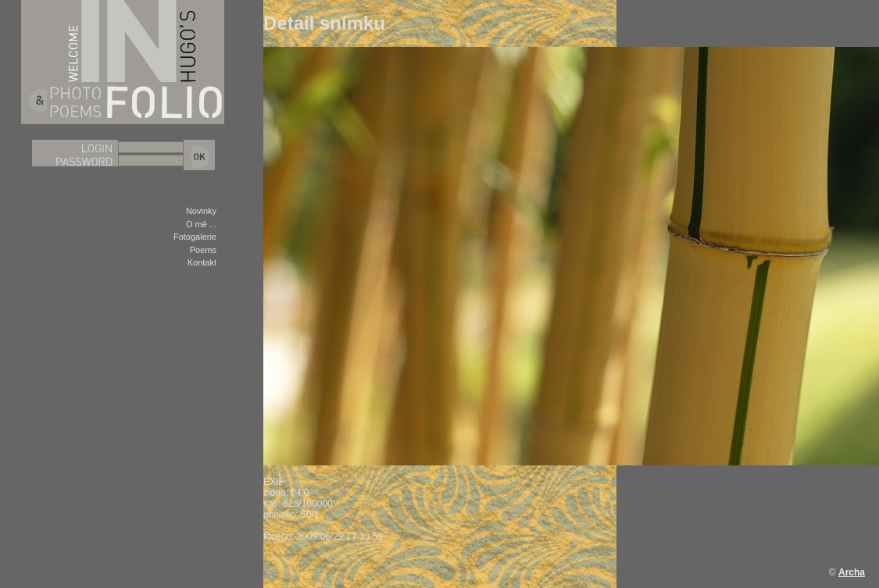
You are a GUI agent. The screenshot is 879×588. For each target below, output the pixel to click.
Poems (203, 250)
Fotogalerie (195, 237)
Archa (852, 572)
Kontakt (202, 262)
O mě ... (201, 224)
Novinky (201, 211)
